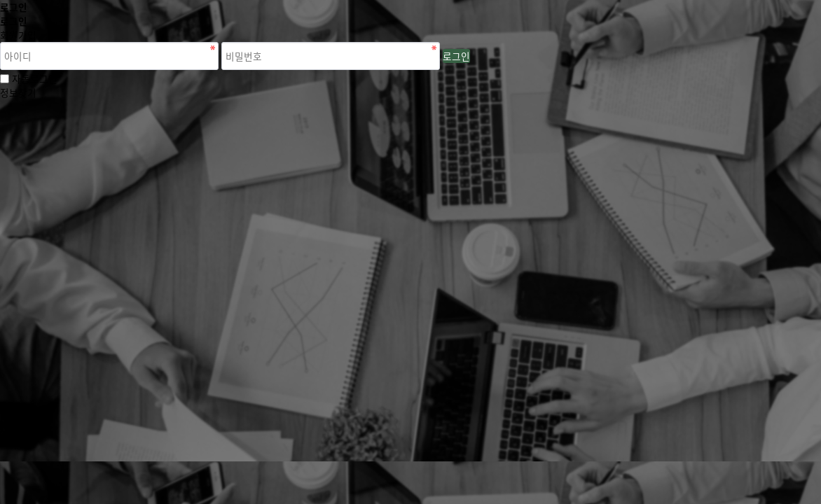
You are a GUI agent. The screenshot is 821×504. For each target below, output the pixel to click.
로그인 (456, 56)
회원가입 (18, 35)
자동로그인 (35, 78)
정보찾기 (18, 92)
